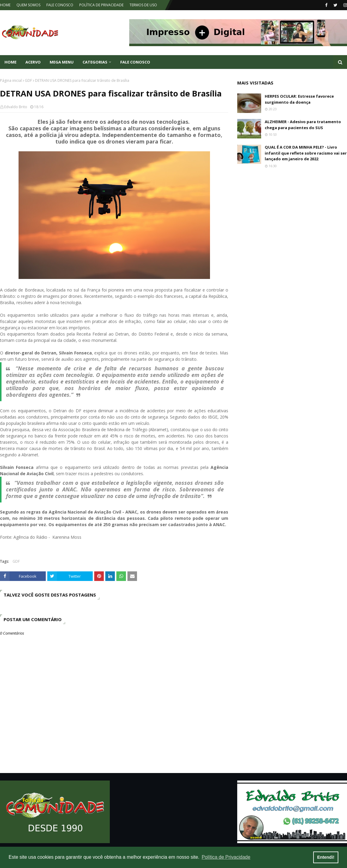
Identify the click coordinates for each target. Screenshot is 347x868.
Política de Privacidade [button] (226, 857)
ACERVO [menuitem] (33, 62)
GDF (28, 80)
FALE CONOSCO (60, 5)
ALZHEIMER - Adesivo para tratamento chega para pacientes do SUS (303, 125)
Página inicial (11, 80)
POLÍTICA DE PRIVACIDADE (101, 5)
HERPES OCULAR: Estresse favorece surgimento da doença (299, 99)
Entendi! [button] (326, 857)
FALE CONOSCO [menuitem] (135, 62)
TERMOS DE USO (143, 5)
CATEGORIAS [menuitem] (95, 62)
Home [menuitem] (10, 62)
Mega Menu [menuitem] (62, 62)
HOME (5, 5)
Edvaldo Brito (16, 107)
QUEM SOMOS (28, 5)
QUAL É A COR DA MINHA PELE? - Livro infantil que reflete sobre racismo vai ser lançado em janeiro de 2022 (306, 153)
